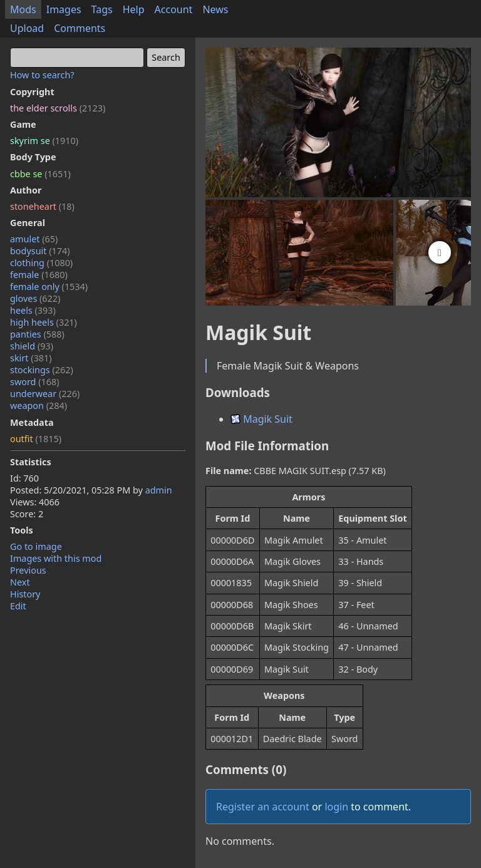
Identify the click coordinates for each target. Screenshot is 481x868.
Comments (80, 28)
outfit (36, 439)
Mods (23, 9)
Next (20, 582)
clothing (41, 263)
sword (35, 382)
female (39, 275)
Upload (27, 28)
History (25, 594)
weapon (39, 406)
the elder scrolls (58, 108)
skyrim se (44, 141)
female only (49, 287)
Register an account (263, 807)
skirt (31, 358)
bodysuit (40, 251)
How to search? (42, 75)
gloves (35, 298)
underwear (45, 394)
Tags (102, 9)
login (336, 807)
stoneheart (42, 206)
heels (33, 310)
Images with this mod (56, 558)
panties (37, 334)
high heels (44, 322)
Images (64, 9)
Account (174, 9)
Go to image (36, 546)
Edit (18, 606)
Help (134, 9)
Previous (28, 570)
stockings (42, 370)
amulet (34, 239)
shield (32, 346)
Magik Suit (261, 419)
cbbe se (40, 174)
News (215, 9)
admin (159, 490)
